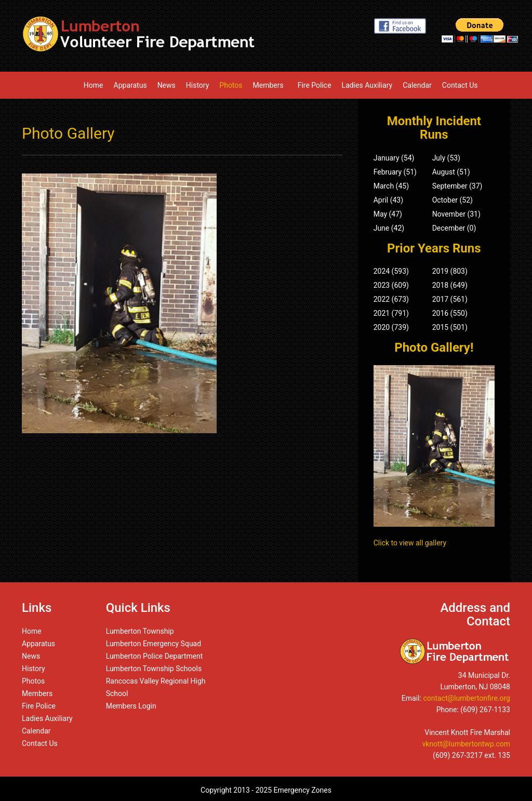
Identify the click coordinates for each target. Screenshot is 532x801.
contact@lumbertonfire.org (467, 698)
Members (270, 85)
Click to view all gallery (410, 543)
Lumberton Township (140, 631)
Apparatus (130, 85)
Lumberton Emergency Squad (154, 644)
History (198, 85)
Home (94, 85)
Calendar (417, 85)
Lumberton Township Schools (154, 669)
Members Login (131, 706)
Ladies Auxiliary (367, 85)
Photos (231, 85)
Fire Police (315, 85)
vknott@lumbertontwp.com (466, 744)
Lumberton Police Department (155, 656)
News (167, 85)
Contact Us (460, 85)
